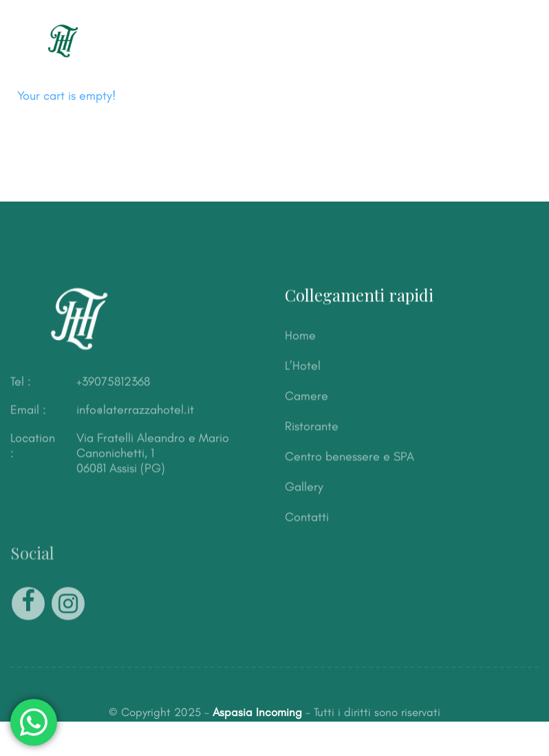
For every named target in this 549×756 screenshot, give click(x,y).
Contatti (307, 517)
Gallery (304, 487)
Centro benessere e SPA (349, 457)
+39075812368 (113, 382)
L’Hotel (303, 366)
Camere (306, 396)
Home (300, 336)
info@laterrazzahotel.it (135, 410)
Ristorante (312, 426)
